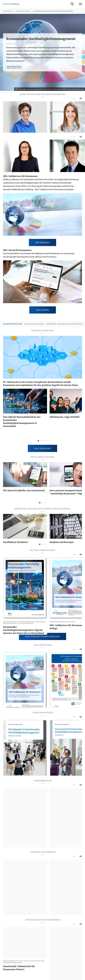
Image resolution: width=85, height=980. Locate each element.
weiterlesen (14, 67)
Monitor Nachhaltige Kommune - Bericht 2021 (25, 921)
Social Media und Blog (34, 346)
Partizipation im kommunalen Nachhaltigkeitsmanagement (19, 834)
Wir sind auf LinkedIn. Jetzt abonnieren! (24, 507)
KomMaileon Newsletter (16, 559)
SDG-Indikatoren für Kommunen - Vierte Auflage (25, 750)
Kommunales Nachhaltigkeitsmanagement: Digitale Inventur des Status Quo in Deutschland (23, 654)
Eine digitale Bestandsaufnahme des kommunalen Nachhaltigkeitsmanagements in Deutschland (22, 444)
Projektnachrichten (13, 346)
